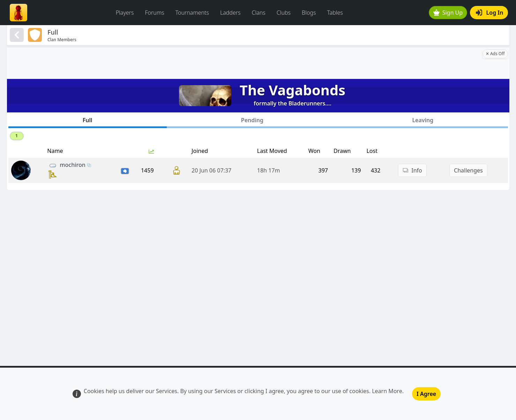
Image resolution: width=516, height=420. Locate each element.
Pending (252, 120)
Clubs (284, 13)
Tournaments (192, 13)
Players (125, 13)
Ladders (230, 13)
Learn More (387, 391)
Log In (490, 13)
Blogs (309, 13)
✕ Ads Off (495, 54)
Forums (155, 13)
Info (412, 170)
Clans (259, 13)
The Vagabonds (293, 90)
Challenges (468, 170)
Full (88, 120)
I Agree (426, 394)
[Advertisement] (244, 63)
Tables (335, 13)
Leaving (423, 120)
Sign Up (448, 13)
